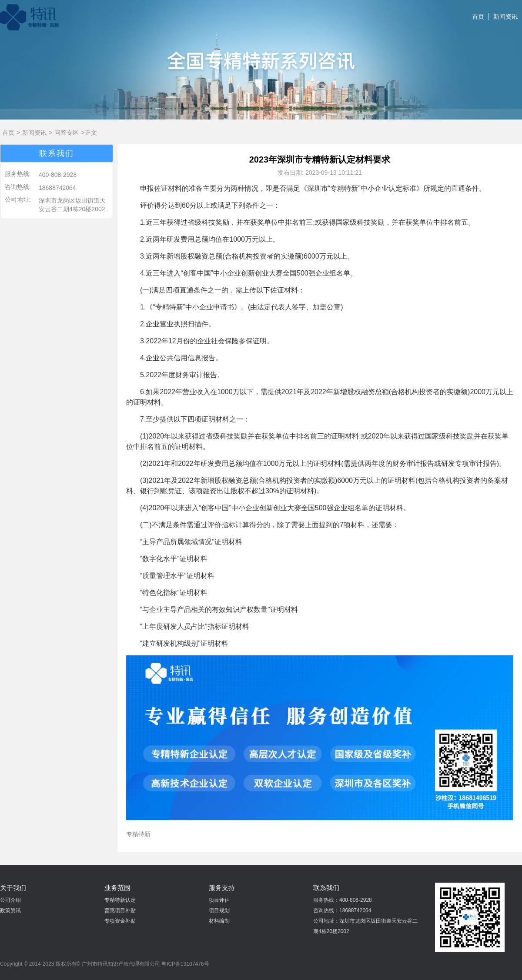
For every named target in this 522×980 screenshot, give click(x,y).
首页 (478, 17)
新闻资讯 (505, 17)
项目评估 (219, 900)
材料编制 (219, 921)
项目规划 (219, 910)
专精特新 (138, 834)
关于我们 (13, 888)
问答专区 (67, 133)
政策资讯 (10, 910)
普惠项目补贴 (120, 910)
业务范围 (117, 888)
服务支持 (222, 888)
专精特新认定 (120, 900)
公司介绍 (10, 900)
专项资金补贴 (120, 921)
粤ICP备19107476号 (185, 964)
